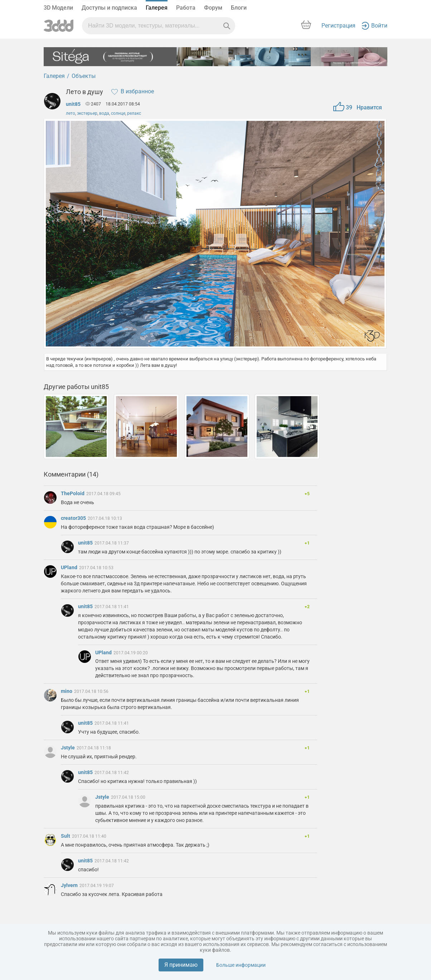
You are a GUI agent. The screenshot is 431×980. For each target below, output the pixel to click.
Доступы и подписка (109, 8)
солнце (118, 113)
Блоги (239, 8)
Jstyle (68, 748)
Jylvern (70, 885)
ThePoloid (73, 493)
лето (71, 113)
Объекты (84, 76)
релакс (134, 113)
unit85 (73, 104)
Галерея (157, 8)
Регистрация (338, 26)
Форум (213, 8)
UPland (70, 567)
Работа (186, 8)
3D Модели (58, 8)
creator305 (74, 518)
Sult (66, 836)
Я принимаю (181, 965)
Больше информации (241, 965)
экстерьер (87, 113)
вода (104, 113)
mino (67, 691)
